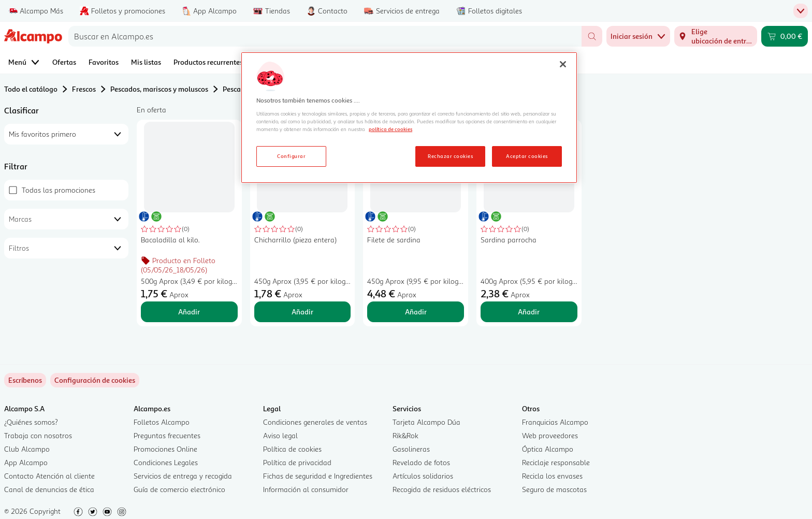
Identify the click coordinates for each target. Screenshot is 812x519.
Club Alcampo (27, 449)
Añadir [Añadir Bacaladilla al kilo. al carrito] (189, 312)
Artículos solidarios (423, 476)
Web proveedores (550, 435)
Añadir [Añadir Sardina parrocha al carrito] (529, 312)
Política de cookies (292, 449)
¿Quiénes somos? (31, 422)
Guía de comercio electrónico (179, 489)
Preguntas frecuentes (167, 435)
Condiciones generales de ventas (315, 422)
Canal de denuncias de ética (49, 489)
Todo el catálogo (31, 89)
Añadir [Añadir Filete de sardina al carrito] (416, 312)
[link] (95, 380)
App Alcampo (26, 462)
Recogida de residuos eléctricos (442, 489)
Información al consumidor (306, 489)
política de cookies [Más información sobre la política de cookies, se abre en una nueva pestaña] (390, 129)
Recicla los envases (552, 476)
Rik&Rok (405, 435)
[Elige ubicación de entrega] (716, 36)
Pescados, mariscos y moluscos (159, 89)
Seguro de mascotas (554, 489)
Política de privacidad (297, 462)
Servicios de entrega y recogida (183, 476)
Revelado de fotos (421, 462)
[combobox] (325, 36)
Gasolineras (411, 449)
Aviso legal (280, 435)
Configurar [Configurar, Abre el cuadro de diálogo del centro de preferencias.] (291, 156)
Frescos (84, 89)
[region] (409, 118)
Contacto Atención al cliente (49, 476)
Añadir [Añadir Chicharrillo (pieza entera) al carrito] (302, 312)
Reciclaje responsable (556, 462)
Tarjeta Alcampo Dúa (426, 422)
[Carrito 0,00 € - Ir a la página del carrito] (785, 36)
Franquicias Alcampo (555, 422)
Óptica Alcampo (548, 449)
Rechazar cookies (450, 156)
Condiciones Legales (166, 462)
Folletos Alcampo (162, 422)
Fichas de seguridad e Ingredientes (318, 476)
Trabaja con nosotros (38, 435)
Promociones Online (165, 449)
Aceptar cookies (527, 156)
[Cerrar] (563, 64)
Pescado (236, 89)
